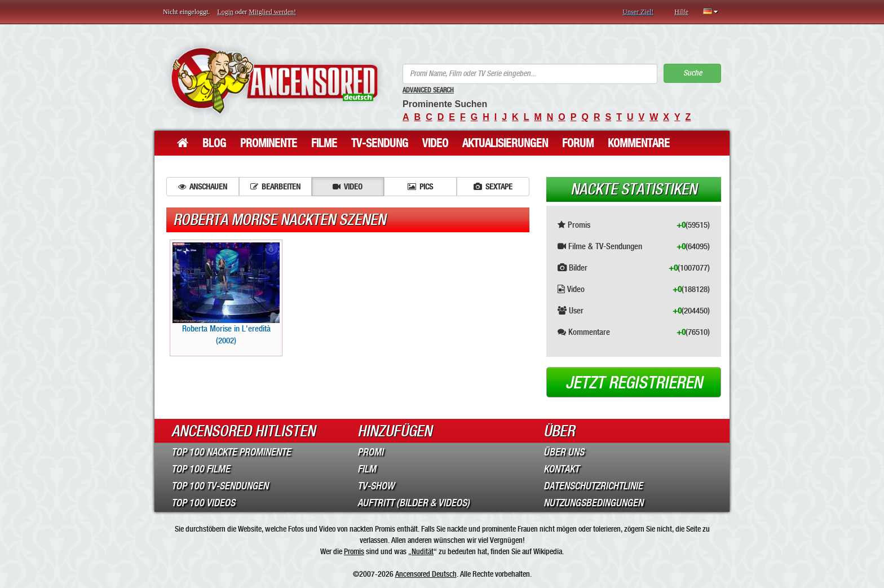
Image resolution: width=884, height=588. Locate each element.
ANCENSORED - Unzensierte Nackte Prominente (274, 80)
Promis (354, 551)
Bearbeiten (275, 187)
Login (225, 12)
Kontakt (561, 469)
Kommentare (639, 143)
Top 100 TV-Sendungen (220, 486)
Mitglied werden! (272, 12)
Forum (578, 143)
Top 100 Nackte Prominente (231, 452)
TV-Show (376, 486)
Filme (324, 143)
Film (367, 469)
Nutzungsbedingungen (593, 503)
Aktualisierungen (505, 143)
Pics (420, 187)
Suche (693, 73)
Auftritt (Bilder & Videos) (414, 503)
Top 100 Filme (201, 469)
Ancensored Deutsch (426, 574)
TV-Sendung (380, 143)
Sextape (493, 187)
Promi (370, 452)
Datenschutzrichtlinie (593, 486)
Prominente (269, 143)
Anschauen (203, 187)
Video (435, 143)
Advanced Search (428, 90)
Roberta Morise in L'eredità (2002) (226, 294)
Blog (214, 143)
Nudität (423, 551)
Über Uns (564, 452)
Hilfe (681, 12)
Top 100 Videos (203, 503)
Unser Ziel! (638, 12)
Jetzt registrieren (634, 383)
